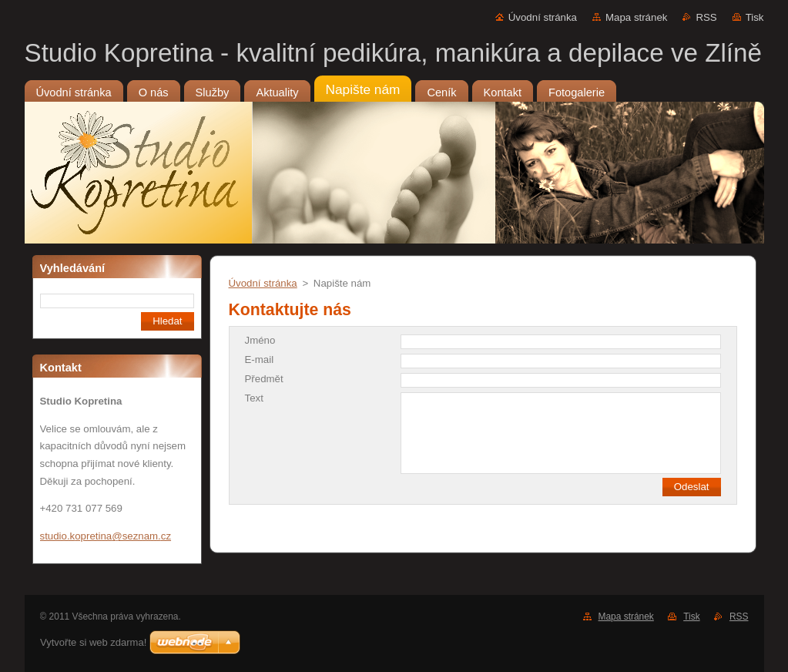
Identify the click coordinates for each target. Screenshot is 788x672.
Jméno (260, 340)
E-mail (260, 360)
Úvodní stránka (543, 17)
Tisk (755, 17)
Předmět (264, 379)
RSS (706, 17)
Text (254, 398)
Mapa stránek (636, 17)
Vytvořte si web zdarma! (93, 642)
